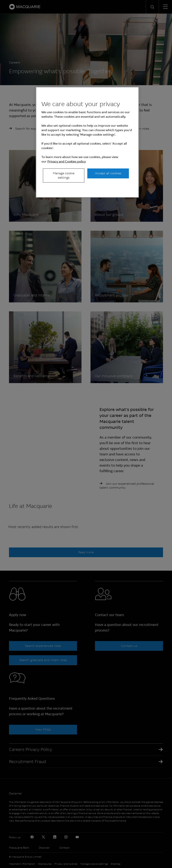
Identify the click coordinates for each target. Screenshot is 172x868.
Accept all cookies (108, 173)
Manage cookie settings (64, 175)
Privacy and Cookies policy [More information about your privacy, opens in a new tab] (67, 161)
